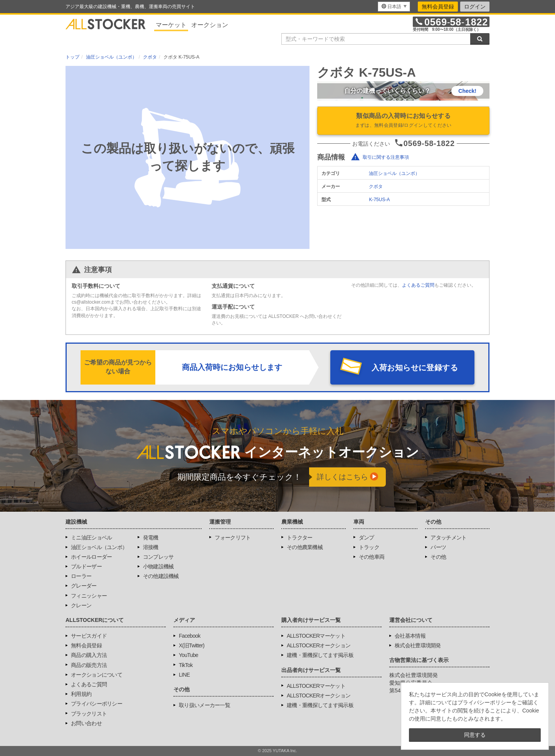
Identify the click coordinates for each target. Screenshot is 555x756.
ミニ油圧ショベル (91, 538)
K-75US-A (379, 200)
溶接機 (151, 547)
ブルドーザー (86, 566)
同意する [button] (475, 735)
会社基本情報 (410, 636)
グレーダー (84, 586)
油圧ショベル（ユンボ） (394, 173)
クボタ (376, 186)
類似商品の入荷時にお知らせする (403, 121)
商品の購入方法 (89, 655)
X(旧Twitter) (192, 645)
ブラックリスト (89, 714)
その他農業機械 (305, 547)
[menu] (394, 7)
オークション (210, 25)
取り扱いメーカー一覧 (204, 705)
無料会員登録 (438, 7)
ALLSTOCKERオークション (319, 645)
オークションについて (97, 675)
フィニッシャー (89, 596)
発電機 (151, 538)
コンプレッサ (158, 557)
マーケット (171, 25)
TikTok (186, 665)
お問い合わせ (86, 723)
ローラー (81, 576)
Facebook (190, 636)
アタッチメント (448, 538)
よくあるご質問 (418, 285)
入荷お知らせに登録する (415, 368)
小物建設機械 (158, 566)
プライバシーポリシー (97, 704)
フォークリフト (233, 538)
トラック (369, 547)
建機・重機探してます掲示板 (320, 655)
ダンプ (367, 538)
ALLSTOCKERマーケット (316, 636)
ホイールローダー (91, 557)
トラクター (300, 538)
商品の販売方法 (89, 665)
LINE (184, 675)
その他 (438, 557)
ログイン (475, 7)
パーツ (438, 547)
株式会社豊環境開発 (418, 645)
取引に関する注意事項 (386, 157)
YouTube (188, 655)
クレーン (81, 605)
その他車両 (372, 557)
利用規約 (81, 694)
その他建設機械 (161, 576)
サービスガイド (89, 636)
